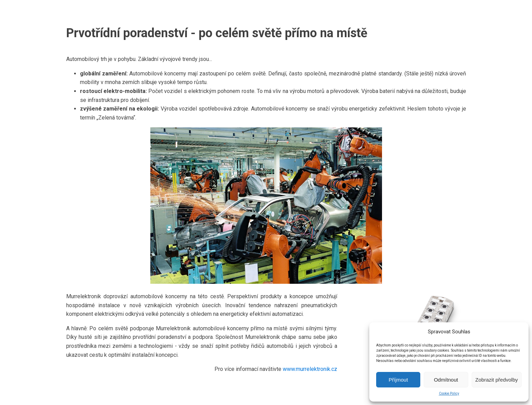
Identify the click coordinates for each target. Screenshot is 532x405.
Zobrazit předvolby (497, 380)
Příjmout (398, 380)
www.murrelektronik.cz (310, 369)
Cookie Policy (449, 393)
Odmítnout (446, 380)
